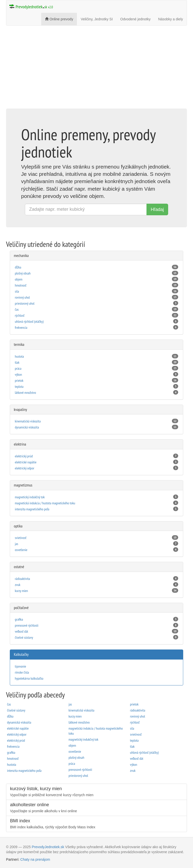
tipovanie (20, 666)
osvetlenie (96, 550)
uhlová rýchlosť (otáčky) (96, 321)
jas (96, 544)
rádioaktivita (96, 579)
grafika (96, 619)
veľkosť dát (96, 631)
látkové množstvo (96, 392)
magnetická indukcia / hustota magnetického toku (96, 503)
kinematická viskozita (96, 421)
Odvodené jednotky (136, 19)
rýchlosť (96, 315)
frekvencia (96, 327)
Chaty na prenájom (35, 859)
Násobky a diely (171, 19)
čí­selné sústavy (96, 637)
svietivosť (96, 538)
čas (96, 309)
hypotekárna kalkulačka (29, 678)
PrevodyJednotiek (31, 6)
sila (96, 291)
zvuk (96, 585)
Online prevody (59, 19)
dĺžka (96, 267)
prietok (96, 380)
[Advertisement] (96, 72)
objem (96, 279)
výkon (96, 374)
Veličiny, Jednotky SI (97, 19)
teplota (96, 386)
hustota (96, 356)
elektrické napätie (96, 462)
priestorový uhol (96, 303)
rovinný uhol (96, 297)
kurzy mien (96, 591)
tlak (96, 362)
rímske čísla (22, 672)
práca (96, 368)
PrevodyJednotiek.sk (48, 847)
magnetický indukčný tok (96, 497)
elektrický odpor (96, 468)
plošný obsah (96, 273)
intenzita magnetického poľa (96, 509)
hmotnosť (96, 285)
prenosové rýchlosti (96, 625)
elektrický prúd (96, 456)
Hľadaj (157, 209)
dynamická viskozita (96, 427)
